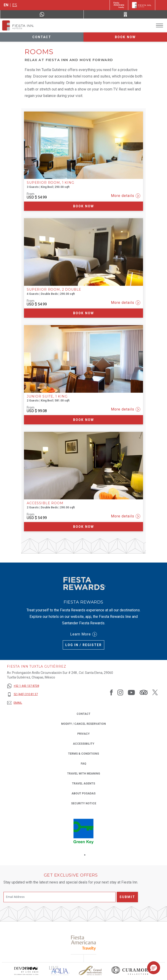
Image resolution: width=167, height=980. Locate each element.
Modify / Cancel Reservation (83, 724)
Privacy (83, 733)
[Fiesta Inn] (142, 5)
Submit (127, 897)
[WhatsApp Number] (42, 14)
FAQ (83, 764)
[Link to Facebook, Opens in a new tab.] (111, 692)
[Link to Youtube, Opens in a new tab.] (131, 692)
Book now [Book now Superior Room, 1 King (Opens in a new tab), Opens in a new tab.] (83, 206)
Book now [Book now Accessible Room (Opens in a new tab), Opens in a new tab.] (83, 527)
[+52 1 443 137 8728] (23, 686)
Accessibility (84, 744)
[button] (154, 968)
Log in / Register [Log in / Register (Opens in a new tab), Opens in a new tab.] (84, 645)
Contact (42, 37)
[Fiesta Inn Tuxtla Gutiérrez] (18, 25)
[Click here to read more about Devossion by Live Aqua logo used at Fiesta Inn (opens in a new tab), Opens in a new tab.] (26, 971)
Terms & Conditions (83, 754)
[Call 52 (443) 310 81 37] (125, 14)
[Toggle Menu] (160, 26)
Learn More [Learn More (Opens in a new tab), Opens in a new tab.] (83, 634)
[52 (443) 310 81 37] (23, 694)
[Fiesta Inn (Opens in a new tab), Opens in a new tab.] (119, 5)
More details (126, 196)
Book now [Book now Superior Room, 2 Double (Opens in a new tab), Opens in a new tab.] (83, 313)
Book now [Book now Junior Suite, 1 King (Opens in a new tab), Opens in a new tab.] (83, 420)
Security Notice (84, 803)
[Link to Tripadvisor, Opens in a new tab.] (144, 692)
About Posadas (83, 793)
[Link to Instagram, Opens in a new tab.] (120, 692)
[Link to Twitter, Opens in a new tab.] (155, 692)
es (15, 5)
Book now (125, 37)
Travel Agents (83, 784)
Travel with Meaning (84, 774)
